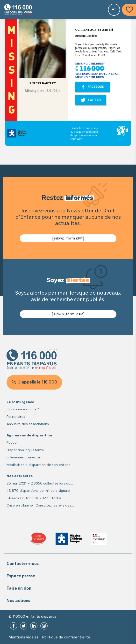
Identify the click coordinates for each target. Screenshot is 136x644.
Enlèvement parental (24, 457)
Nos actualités (20, 476)
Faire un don (19, 588)
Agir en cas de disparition (29, 435)
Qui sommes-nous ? (23, 409)
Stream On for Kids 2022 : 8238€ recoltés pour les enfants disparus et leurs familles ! (37, 498)
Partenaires (16, 417)
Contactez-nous (23, 564)
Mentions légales (24, 637)
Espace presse (21, 576)
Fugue (12, 442)
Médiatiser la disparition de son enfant (38, 465)
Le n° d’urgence (20, 402)
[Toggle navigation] (114, 10)
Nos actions (18, 601)
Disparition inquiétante (25, 450)
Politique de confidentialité (66, 637)
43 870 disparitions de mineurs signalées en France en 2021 (40, 491)
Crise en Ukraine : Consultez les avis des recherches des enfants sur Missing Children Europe (39, 506)
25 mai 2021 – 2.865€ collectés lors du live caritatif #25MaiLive (38, 484)
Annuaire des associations (28, 424)
